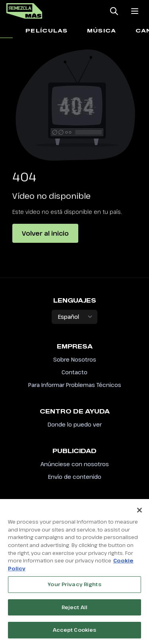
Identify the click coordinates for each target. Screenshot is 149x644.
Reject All (74, 609)
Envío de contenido (75, 477)
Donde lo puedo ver (75, 424)
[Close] (139, 513)
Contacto (74, 372)
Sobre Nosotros (75, 359)
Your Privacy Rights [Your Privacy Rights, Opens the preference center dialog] (74, 586)
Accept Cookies (75, 632)
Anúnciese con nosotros (75, 464)
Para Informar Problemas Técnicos (75, 385)
